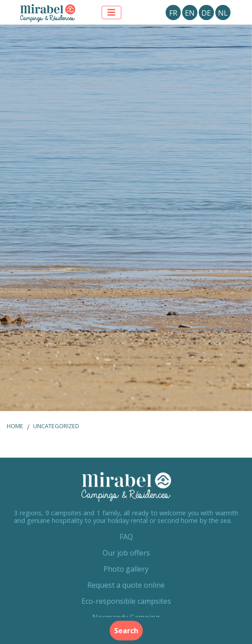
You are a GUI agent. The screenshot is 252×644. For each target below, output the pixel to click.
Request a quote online (126, 585)
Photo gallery (126, 569)
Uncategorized (56, 426)
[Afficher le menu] (111, 13)
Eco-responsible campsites (126, 601)
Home (15, 426)
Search (126, 631)
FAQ (126, 537)
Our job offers (126, 553)
